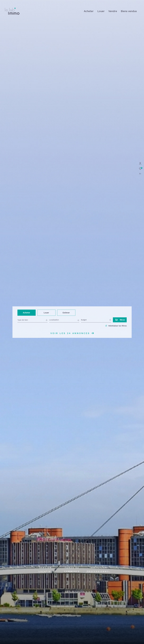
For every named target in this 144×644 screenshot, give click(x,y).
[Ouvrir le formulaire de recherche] (120, 320)
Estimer (66, 313)
